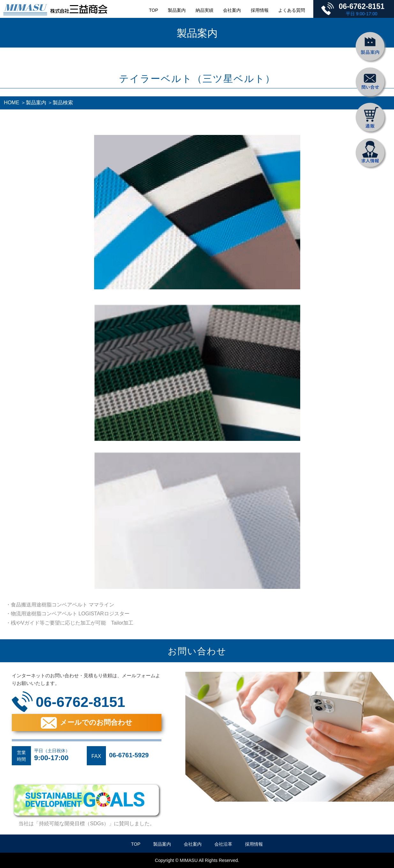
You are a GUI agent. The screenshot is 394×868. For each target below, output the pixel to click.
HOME (11, 103)
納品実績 (204, 10)
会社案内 (232, 10)
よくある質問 (292, 10)
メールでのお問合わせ (96, 722)
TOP (154, 10)
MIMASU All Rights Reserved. (210, 860)
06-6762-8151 (362, 6)
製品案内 (177, 10)
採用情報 (260, 10)
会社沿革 (223, 844)
